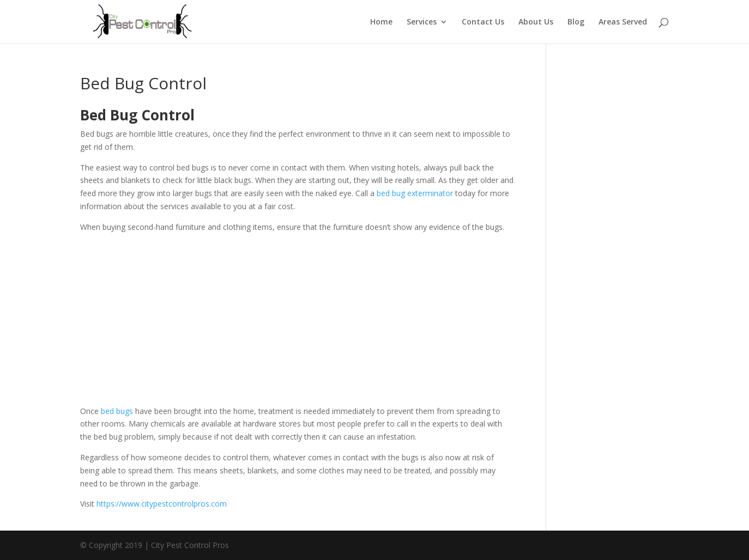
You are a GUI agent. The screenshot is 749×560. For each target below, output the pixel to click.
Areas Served (623, 22)
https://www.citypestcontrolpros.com (162, 504)
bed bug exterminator (415, 193)
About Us (536, 22)
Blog (576, 22)
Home (381, 22)
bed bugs (117, 411)
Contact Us (483, 22)
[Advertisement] (297, 323)
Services (422, 22)
